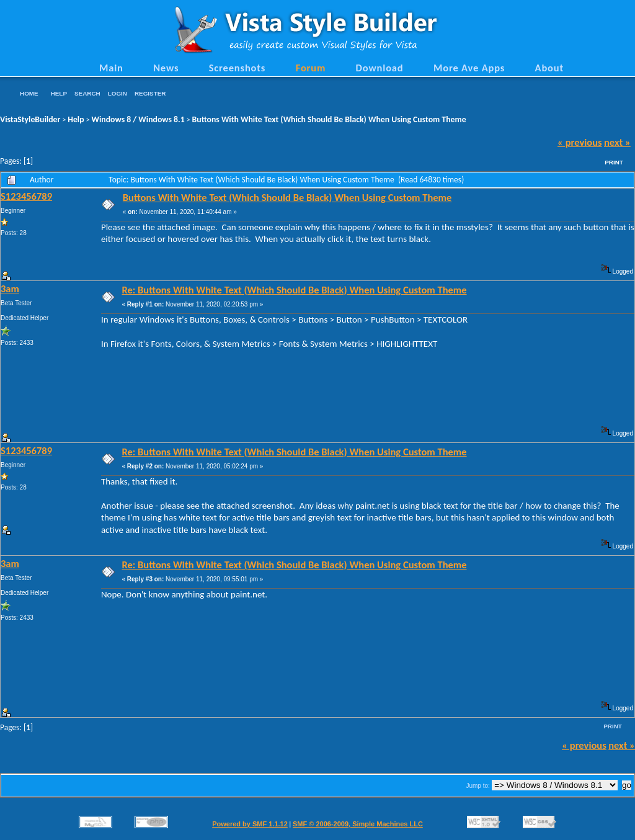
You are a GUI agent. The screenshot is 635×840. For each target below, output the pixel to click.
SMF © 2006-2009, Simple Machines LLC (358, 824)
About (549, 68)
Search (87, 93)
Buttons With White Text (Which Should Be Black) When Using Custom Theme (329, 119)
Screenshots (238, 68)
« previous (580, 142)
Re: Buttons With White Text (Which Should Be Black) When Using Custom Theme (294, 290)
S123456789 (26, 196)
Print (614, 162)
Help (59, 93)
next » (617, 142)
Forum (311, 68)
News (166, 68)
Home (29, 93)
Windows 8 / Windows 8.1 (138, 119)
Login (118, 93)
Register (150, 93)
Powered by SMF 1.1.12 (250, 824)
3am (10, 288)
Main (111, 68)
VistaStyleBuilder (30, 119)
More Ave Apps (469, 68)
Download (380, 68)
